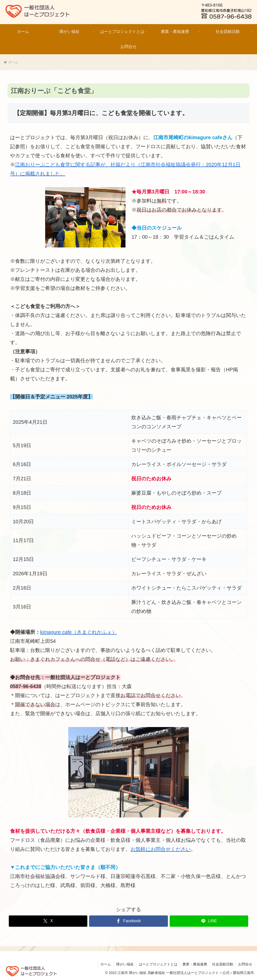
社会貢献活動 (222, 964)
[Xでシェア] (48, 921)
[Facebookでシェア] (128, 921)
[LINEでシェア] (209, 921)
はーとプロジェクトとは (157, 964)
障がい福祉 (124, 964)
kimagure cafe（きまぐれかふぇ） (79, 632)
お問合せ (245, 964)
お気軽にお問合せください (161, 849)
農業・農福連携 (194, 964)
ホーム (105, 964)
